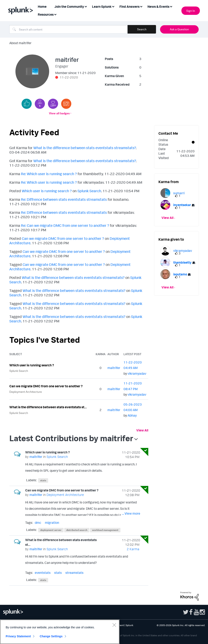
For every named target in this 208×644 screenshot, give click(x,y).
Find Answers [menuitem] (129, 7)
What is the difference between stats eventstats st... (48, 407)
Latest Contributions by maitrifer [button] (71, 438)
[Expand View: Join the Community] (86, 6)
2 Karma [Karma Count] (133, 549)
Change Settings (51, 636)
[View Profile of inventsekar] (182, 205)
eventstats (43, 573)
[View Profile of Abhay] (132, 415)
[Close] (114, 625)
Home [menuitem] (42, 7)
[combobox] (68, 29)
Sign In (191, 11)
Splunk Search (89, 191)
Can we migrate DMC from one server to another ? (63, 238)
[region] (60, 632)
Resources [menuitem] (46, 14)
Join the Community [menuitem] (69, 7)
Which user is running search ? (47, 191)
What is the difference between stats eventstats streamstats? (85, 148)
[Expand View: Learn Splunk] (113, 6)
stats (43, 480)
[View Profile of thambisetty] (182, 262)
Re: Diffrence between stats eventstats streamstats (64, 199)
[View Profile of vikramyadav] (137, 373)
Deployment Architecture (26, 392)
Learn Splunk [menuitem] (102, 7)
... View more (131, 471)
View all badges (59, 113)
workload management (105, 530)
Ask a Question (179, 29)
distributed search (77, 530)
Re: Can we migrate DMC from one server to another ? (65, 225)
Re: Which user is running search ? (49, 174)
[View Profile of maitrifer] (114, 368)
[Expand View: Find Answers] (141, 6)
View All (142, 430)
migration (52, 523)
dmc (38, 523)
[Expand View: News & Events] (171, 6)
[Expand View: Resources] (55, 14)
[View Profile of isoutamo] (180, 274)
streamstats (74, 573)
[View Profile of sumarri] (179, 193)
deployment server (51, 530)
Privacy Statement (18, 636)
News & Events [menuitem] (158, 7)
